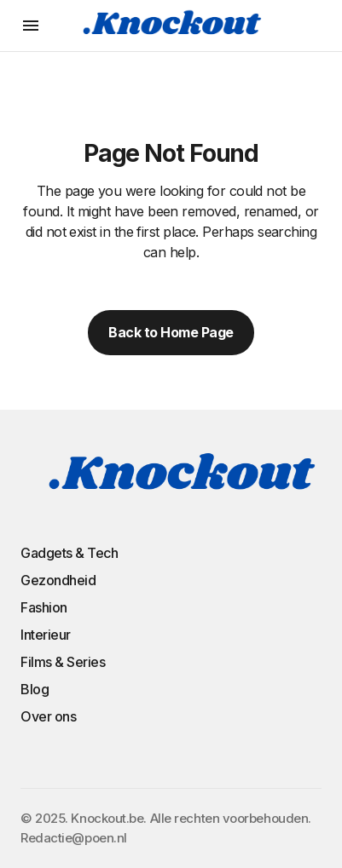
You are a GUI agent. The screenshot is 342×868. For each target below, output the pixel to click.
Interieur (46, 635)
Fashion (44, 607)
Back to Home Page (171, 332)
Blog (35, 689)
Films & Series (63, 662)
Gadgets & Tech (69, 553)
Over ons (48, 716)
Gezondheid (58, 580)
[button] (31, 26)
